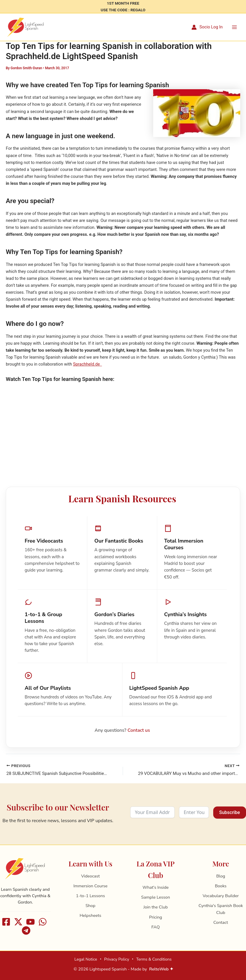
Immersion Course (91, 886)
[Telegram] (26, 930)
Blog (221, 876)
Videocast (91, 876)
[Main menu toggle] (234, 29)
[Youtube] (30, 922)
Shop (91, 906)
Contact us (139, 733)
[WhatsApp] (43, 922)
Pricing (156, 917)
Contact (221, 923)
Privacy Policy (117, 959)
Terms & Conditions (154, 959)
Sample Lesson (156, 897)
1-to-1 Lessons (91, 896)
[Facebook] (6, 922)
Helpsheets (90, 915)
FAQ (156, 927)
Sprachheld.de (88, 368)
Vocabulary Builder (221, 896)
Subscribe (230, 813)
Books (221, 886)
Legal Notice (86, 959)
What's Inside (155, 888)
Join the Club (155, 907)
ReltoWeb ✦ (161, 969)
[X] (18, 922)
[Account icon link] (207, 29)
